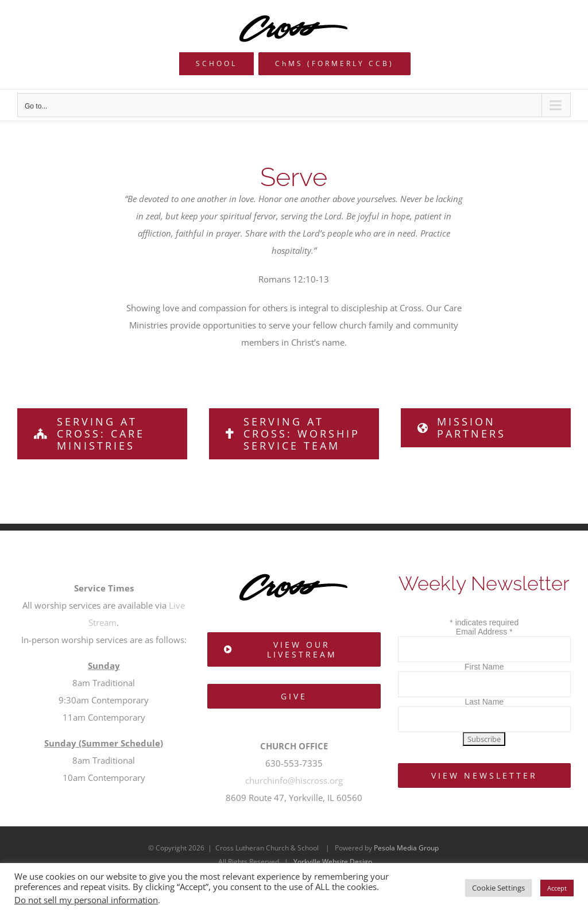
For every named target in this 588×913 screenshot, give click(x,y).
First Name (484, 667)
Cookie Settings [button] (498, 888)
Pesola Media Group (406, 848)
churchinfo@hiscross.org (294, 780)
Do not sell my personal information (86, 900)
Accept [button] (557, 888)
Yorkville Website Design (333, 862)
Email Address (484, 632)
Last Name (484, 702)
